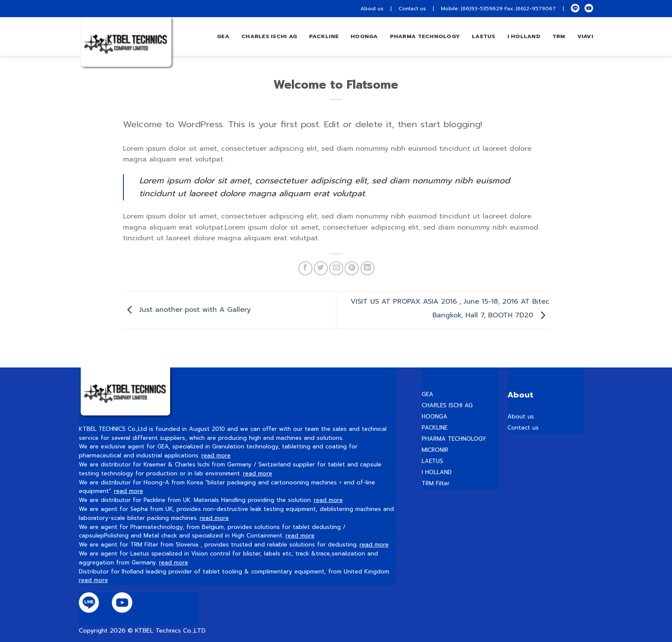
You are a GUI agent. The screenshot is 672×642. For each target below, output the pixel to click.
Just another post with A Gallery (187, 310)
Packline (324, 36)
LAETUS (484, 36)
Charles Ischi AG (269, 36)
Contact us (412, 9)
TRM (559, 36)
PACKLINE (435, 428)
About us (372, 9)
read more (216, 455)
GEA (223, 36)
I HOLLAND (524, 36)
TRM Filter (436, 483)
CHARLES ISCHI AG (447, 405)
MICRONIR (435, 450)
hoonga (364, 36)
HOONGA (435, 417)
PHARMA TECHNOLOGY (425, 36)
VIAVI (585, 36)
